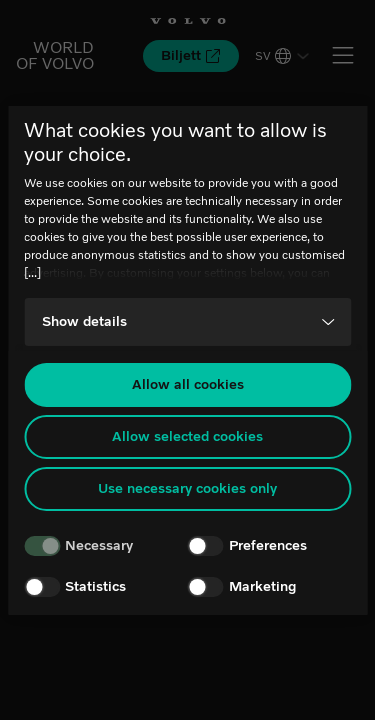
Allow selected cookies (187, 436)
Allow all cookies (188, 384)
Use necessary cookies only (187, 488)
